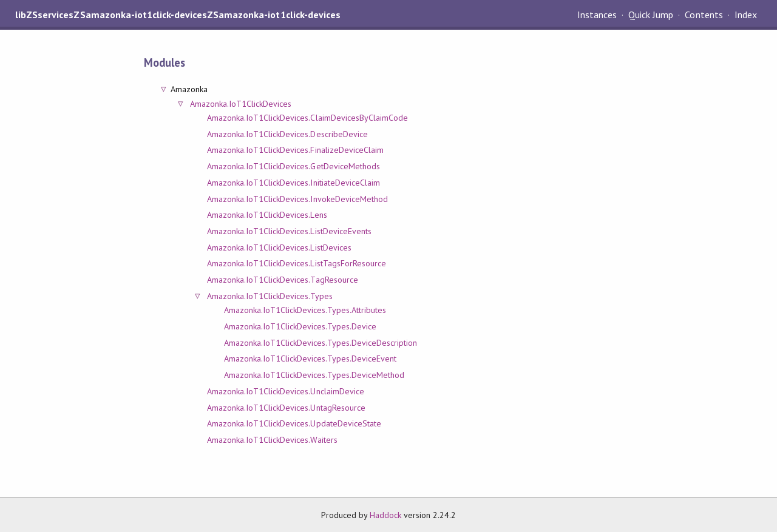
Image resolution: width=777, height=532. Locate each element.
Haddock (385, 515)
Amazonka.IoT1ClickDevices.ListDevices (279, 247)
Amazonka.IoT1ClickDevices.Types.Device (300, 326)
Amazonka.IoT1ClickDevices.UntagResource (286, 408)
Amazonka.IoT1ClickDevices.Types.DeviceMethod (314, 375)
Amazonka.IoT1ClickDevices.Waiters (272, 440)
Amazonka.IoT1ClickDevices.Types (270, 296)
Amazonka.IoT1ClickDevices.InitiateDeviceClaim (293, 183)
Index (746, 15)
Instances (597, 15)
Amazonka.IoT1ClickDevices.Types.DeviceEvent (310, 359)
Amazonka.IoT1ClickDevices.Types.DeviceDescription (321, 343)
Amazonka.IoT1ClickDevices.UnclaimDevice (286, 391)
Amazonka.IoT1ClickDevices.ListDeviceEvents (289, 231)
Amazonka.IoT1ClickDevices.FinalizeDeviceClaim (295, 150)
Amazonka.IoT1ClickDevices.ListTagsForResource (297, 263)
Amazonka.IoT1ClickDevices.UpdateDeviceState (294, 423)
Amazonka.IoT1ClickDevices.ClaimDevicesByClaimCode (307, 118)
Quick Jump (651, 15)
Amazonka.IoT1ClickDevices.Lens (267, 215)
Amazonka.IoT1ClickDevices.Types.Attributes (305, 310)
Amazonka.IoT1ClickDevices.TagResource (283, 280)
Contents (704, 15)
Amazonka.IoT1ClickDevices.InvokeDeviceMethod (297, 199)
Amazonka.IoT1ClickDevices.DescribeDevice (287, 134)
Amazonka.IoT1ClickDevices (241, 104)
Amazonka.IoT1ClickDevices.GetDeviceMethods (293, 166)
